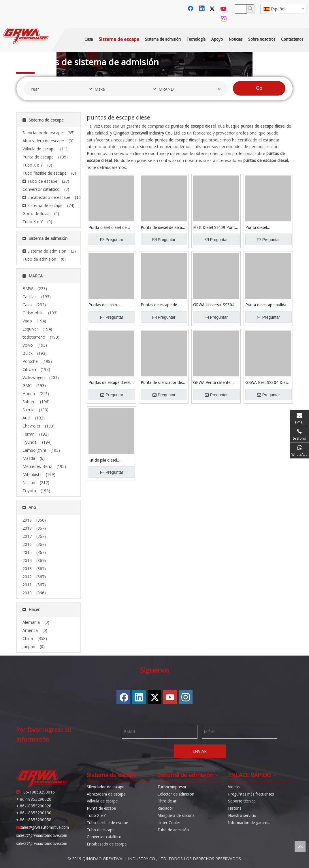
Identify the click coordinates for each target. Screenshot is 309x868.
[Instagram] (224, 19)
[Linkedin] (202, 9)
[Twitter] (213, 9)
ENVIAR (200, 751)
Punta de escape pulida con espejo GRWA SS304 (267, 305)
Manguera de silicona (176, 815)
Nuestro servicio (242, 815)
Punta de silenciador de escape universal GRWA (161, 383)
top (300, 846)
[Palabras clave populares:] (250, 8)
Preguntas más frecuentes (251, 794)
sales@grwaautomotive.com (45, 827)
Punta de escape (101, 808)
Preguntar (112, 240)
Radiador (165, 808)
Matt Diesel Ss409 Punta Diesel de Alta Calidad (215, 228)
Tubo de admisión (173, 830)
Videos (234, 787)
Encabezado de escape (107, 844)
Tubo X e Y (96, 815)
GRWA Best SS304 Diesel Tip (268, 383)
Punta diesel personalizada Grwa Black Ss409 (268, 228)
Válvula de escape (102, 801)
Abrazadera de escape (106, 794)
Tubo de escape (101, 830)
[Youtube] (224, 9)
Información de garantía (249, 823)
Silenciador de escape (105, 787)
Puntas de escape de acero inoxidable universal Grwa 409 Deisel (163, 305)
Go (259, 88)
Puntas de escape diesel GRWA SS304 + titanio (109, 383)
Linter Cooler (169, 823)
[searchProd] (241, 9)
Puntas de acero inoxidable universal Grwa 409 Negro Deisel (111, 305)
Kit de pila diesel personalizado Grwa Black (111, 461)
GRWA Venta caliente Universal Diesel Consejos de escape (215, 383)
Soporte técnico (242, 801)
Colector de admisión (176, 794)
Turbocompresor (172, 787)
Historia (235, 808)
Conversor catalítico (104, 837)
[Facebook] (191, 9)
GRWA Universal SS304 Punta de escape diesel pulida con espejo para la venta (215, 305)
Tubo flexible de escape (107, 823)
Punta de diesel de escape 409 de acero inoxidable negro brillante (163, 228)
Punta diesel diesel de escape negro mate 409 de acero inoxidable (109, 228)
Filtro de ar (167, 801)
